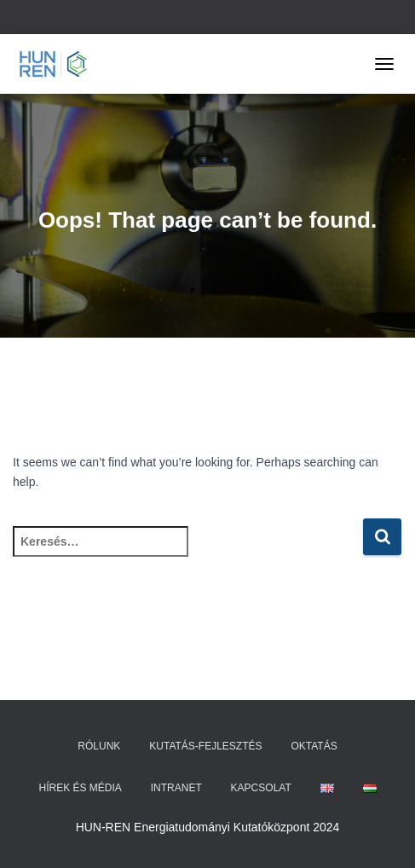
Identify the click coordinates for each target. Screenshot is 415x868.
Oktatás (314, 746)
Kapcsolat (261, 788)
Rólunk (99, 746)
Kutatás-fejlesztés (205, 746)
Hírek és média (80, 788)
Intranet (176, 788)
